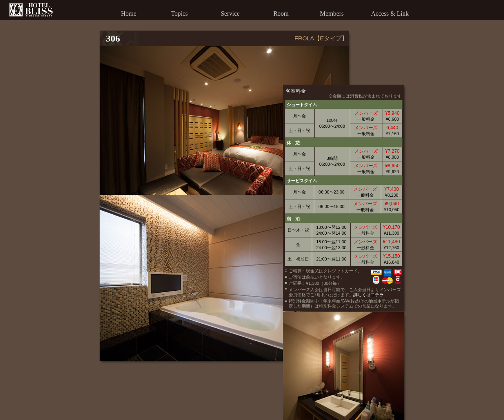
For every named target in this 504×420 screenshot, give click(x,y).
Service (230, 14)
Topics (179, 14)
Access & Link (390, 14)
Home (128, 14)
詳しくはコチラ (405, 241)
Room (281, 14)
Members (332, 14)
